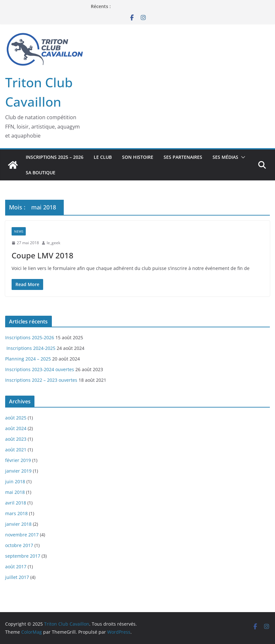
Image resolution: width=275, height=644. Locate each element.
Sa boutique (41, 173)
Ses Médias (225, 157)
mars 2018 (16, 513)
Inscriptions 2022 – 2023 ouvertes (41, 380)
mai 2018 (15, 492)
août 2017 (16, 567)
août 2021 (16, 450)
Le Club (103, 157)
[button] (242, 157)
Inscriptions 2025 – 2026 (55, 157)
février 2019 (18, 460)
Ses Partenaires (183, 157)
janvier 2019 (18, 471)
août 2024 (16, 428)
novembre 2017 (22, 535)
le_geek (53, 243)
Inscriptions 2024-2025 (30, 348)
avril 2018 (16, 503)
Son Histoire (138, 157)
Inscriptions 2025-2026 (30, 337)
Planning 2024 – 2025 (28, 359)
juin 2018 (15, 481)
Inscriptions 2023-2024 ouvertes (40, 369)
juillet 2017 (17, 577)
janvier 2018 (18, 524)
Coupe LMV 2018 (43, 255)
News (19, 231)
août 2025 (16, 418)
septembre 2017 (23, 556)
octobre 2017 (19, 545)
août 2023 (16, 439)
